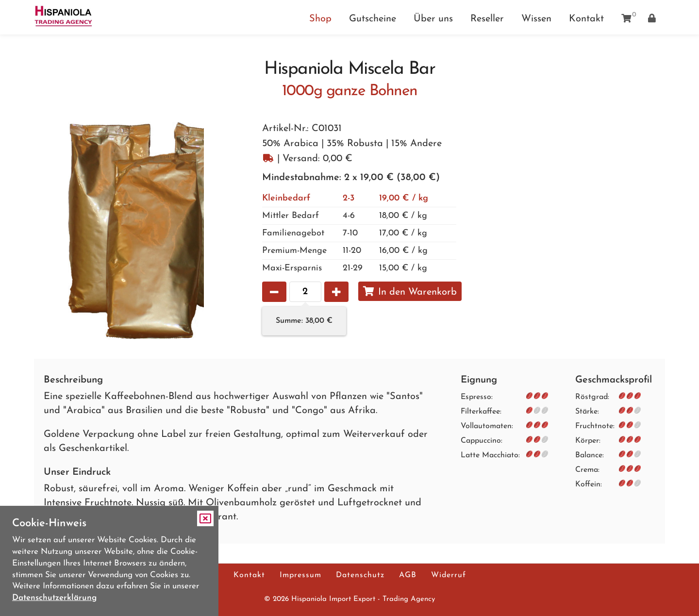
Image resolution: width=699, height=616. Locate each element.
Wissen (536, 19)
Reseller (487, 19)
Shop (320, 19)
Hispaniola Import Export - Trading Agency (363, 599)
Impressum (300, 575)
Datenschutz (360, 575)
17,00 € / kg (345, 233)
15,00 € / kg (345, 268)
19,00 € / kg (345, 198)
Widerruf (449, 575)
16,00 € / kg (345, 251)
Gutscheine (373, 19)
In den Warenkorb (410, 292)
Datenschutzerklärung (54, 598)
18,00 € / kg (345, 216)
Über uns (433, 19)
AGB (408, 575)
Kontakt (586, 19)
